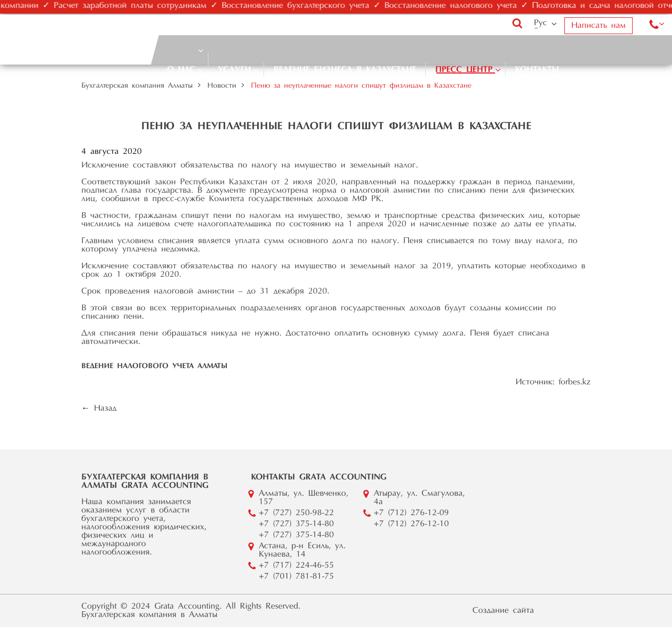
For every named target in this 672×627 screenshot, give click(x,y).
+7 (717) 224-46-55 (296, 566)
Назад (105, 409)
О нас (181, 70)
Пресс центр (464, 70)
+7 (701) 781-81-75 (296, 577)
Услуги (234, 70)
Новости (222, 86)
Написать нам (598, 26)
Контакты (537, 70)
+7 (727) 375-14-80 (296, 524)
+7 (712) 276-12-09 (411, 513)
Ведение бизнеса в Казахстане (345, 70)
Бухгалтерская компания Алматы (137, 86)
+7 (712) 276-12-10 (411, 524)
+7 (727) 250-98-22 (296, 513)
